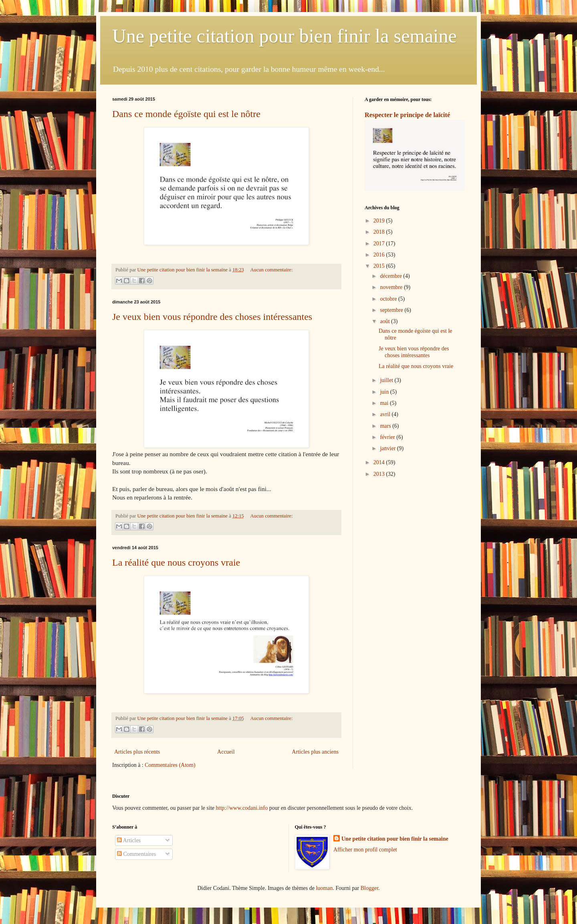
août (385, 321)
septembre (392, 310)
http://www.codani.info (242, 808)
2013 (380, 474)
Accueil (226, 752)
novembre (392, 287)
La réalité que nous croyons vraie (176, 562)
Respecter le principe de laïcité (407, 115)
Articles (129, 840)
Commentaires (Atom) (170, 765)
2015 (380, 266)
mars (386, 426)
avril (386, 414)
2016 (380, 255)
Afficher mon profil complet (365, 850)
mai (385, 403)
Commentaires (136, 854)
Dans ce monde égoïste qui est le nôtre (186, 114)
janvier (388, 448)
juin (385, 392)
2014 (380, 462)
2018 (380, 232)
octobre (389, 299)
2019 (380, 221)
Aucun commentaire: (271, 270)
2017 (380, 244)
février (388, 437)
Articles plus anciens (315, 752)
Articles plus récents (137, 752)
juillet (387, 380)
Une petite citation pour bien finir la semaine (284, 36)
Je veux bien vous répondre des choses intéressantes (212, 317)
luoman (324, 888)
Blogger (369, 888)
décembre (391, 276)
